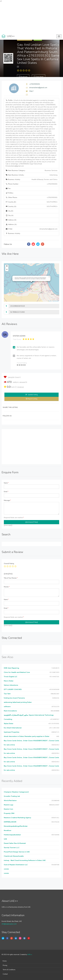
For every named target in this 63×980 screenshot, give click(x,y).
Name (6, 483)
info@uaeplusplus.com (9, 924)
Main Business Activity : (31, 175)
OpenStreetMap (56, 301)
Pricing (5, 965)
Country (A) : (31, 207)
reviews (20, 387)
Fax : (8, 188)
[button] (49, 277)
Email (6, 492)
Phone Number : (31, 184)
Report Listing (32, 399)
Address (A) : (11, 224)
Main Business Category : (31, 171)
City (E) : (10, 211)
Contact (5, 974)
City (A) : (10, 215)
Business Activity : (31, 180)
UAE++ (30, 955)
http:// (31, 91)
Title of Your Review (11, 578)
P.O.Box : (10, 193)
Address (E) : (11, 220)
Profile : (31, 133)
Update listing (33, 395)
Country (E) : (31, 202)
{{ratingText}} (8, 574)
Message (7, 500)
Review (7, 587)
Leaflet (49, 301)
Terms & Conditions (9, 970)
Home (5, 961)
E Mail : (31, 229)
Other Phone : (31, 198)
